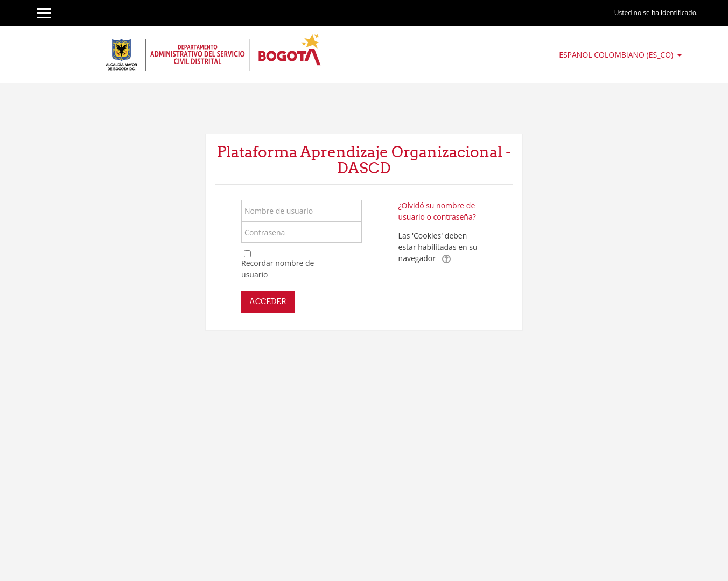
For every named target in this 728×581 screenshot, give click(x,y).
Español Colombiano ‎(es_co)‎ (617, 55)
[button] (446, 259)
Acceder (268, 302)
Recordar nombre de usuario (278, 269)
